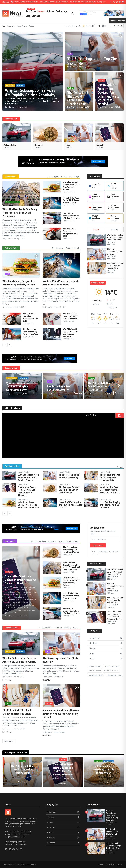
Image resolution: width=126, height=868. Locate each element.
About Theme (22, 26)
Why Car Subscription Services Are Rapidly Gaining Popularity (30, 93)
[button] (7, 385)
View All (120, 467)
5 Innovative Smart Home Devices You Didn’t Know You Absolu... (27, 491)
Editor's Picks (11, 248)
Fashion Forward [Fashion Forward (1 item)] (95, 671)
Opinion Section (12, 466)
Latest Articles (12, 628)
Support (11, 26)
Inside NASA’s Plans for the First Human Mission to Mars (71, 200)
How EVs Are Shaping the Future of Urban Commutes (71, 216)
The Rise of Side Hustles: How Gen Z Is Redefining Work (71, 316)
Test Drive (31, 11)
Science (49, 274)
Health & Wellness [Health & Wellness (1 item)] (111, 671)
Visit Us (31, 26)
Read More (38, 393)
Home (42, 11)
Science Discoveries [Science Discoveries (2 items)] (96, 675)
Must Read (10, 541)
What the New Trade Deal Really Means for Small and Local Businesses (20, 213)
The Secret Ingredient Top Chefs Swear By (94, 61)
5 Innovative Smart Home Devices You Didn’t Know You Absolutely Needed (109, 94)
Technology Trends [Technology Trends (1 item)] (114, 675)
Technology (61, 11)
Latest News (11, 176)
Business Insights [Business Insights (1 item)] (95, 666)
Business (9, 202)
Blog (28, 16)
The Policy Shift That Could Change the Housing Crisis (78, 98)
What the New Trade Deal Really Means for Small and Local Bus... (110, 490)
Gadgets (101, 80)
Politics (50, 11)
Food (70, 54)
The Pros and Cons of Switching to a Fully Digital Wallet (69, 490)
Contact (36, 16)
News (16, 13)
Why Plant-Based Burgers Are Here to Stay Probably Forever (28, 505)
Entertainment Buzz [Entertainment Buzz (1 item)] (112, 666)
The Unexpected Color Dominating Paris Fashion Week (31, 331)
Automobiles (10, 85)
